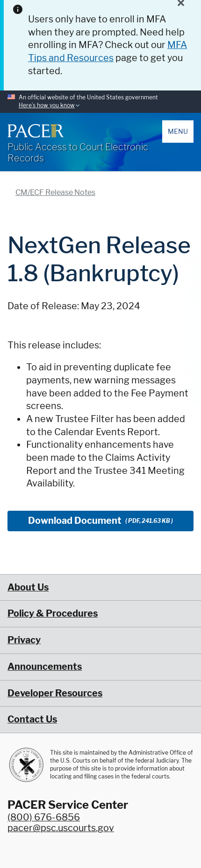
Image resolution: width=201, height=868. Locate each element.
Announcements (45, 667)
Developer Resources (55, 693)
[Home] (36, 131)
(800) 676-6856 (44, 817)
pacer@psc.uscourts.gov (61, 828)
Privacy (24, 640)
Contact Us (32, 719)
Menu (178, 131)
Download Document (100, 521)
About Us (28, 587)
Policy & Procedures (53, 613)
